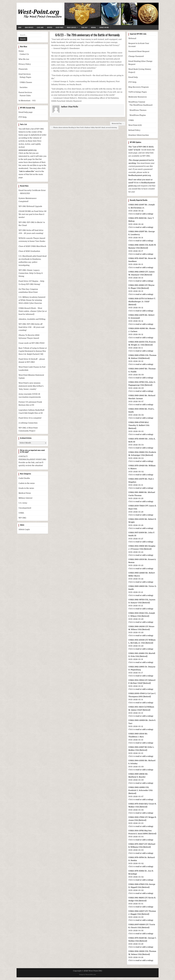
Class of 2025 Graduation (29, 251)
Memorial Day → (118, 123)
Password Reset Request (139, 51)
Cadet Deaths (24, 478)
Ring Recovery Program (139, 87)
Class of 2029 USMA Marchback (32, 246)
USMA (21, 513)
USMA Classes (26, 82)
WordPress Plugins (138, 115)
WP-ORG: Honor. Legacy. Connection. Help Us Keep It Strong (31, 273)
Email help (133, 77)
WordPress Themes (138, 110)
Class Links (40, 27)
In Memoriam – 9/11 (27, 101)
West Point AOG (135, 125)
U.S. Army (23, 503)
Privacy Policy (25, 64)
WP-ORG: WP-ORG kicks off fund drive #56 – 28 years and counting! (31, 327)
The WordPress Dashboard (141, 105)
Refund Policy (134, 130)
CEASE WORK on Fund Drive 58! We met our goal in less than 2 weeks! (33, 214)
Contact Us (24, 54)
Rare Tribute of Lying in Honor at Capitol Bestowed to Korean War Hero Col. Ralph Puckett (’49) (33, 351)
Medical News (25, 493)
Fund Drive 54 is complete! (30, 418)
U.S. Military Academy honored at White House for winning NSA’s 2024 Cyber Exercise (32, 300)
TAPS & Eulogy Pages (138, 92)
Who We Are (24, 59)
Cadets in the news (27, 483)
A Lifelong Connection (28, 423)
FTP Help (23, 117)
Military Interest (25, 498)
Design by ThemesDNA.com (87, 975)
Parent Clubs (25, 96)
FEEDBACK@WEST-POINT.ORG (32, 459)
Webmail (93, 27)
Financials (23, 69)
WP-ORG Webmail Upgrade (30, 206)
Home (20, 27)
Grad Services (29, 27)
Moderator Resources (138, 97)
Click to (141, 214)
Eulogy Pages (60, 27)
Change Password (136, 56)
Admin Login (24, 529)
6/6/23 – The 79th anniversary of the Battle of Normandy (87, 35)
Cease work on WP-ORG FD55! (32, 343)
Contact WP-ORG (104, 27)
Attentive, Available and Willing (32, 319)
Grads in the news (26, 488)
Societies (50, 27)
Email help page (26, 112)
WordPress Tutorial (137, 102)
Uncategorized (25, 508)
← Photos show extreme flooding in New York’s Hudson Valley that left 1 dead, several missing (84, 128)
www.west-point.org (28, 150)
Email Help (84, 27)
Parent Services (72, 27)
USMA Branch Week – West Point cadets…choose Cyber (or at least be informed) (33, 311)
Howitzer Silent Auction (139, 135)
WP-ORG (22, 518)
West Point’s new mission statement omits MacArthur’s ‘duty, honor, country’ (31, 386)
